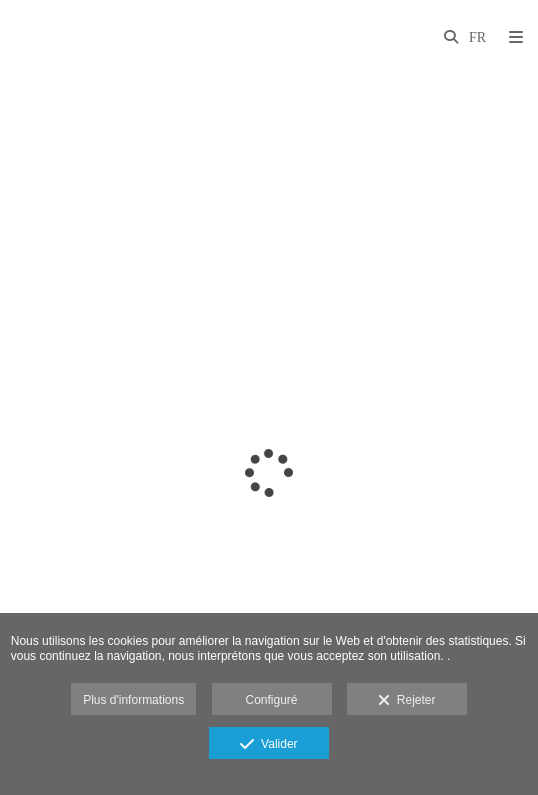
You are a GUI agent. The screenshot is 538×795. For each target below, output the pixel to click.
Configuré (271, 700)
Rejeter (406, 701)
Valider (268, 745)
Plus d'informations (133, 700)
